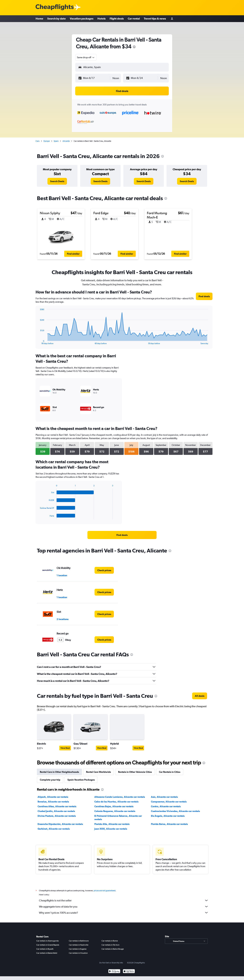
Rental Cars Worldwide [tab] (99, 772)
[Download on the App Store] (129, 972)
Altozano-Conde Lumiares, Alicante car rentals (120, 797)
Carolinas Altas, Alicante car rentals (57, 806)
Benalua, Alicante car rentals (53, 802)
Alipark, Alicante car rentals (53, 797)
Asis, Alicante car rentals (164, 797)
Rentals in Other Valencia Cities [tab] (135, 772)
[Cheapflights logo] (55, 7)
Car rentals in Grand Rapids (48, 945)
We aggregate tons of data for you (124, 907)
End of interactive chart (38, 342)
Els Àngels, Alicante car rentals (168, 816)
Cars (38, 141)
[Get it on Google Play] (114, 972)
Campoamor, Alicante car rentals (169, 802)
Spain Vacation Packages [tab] (81, 780)
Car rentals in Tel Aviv (110, 945)
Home (39, 19)
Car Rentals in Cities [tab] (170, 772)
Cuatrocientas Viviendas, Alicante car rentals (175, 811)
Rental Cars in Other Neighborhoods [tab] (59, 772)
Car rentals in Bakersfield (47, 953)
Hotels (101, 19)
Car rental (134, 19)
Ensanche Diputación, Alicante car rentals (60, 824)
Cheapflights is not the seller (124, 900)
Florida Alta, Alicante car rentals (112, 824)
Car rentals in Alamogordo (48, 941)
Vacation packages (82, 19)
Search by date (57, 19)
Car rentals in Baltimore (79, 941)
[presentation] (134, 47)
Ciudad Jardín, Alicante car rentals (56, 811)
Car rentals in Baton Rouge (113, 949)
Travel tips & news (155, 19)
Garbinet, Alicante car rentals (54, 829)
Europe (47, 141)
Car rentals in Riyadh (45, 949)
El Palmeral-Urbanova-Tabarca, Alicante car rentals (118, 818)
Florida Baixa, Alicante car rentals (169, 824)
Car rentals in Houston (78, 953)
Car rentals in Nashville (79, 945)
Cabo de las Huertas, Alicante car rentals (116, 802)
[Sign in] (172, 19)
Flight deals (117, 19)
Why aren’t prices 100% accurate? (124, 913)
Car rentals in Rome (110, 941)
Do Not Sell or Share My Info (111, 963)
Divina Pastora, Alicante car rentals (57, 816)
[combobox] (86, 57)
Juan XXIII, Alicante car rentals (111, 829)
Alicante (66, 141)
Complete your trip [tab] (50, 780)
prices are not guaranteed (105, 891)
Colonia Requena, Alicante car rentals (115, 811)
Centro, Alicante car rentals (166, 806)
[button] (94, 78)
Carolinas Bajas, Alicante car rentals (114, 806)
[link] (57, 181)
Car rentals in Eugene (78, 949)
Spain (56, 141)
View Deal (65, 748)
